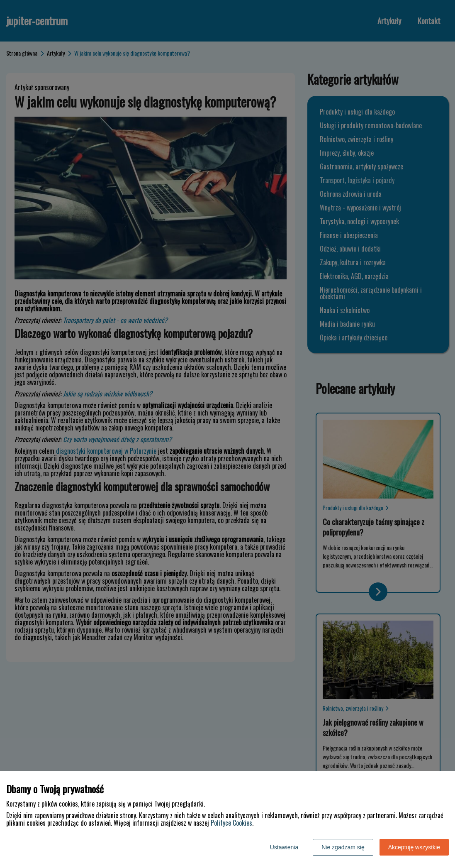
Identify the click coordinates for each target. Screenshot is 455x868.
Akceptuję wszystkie (414, 847)
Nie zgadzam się (343, 847)
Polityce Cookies (231, 823)
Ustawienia (284, 847)
